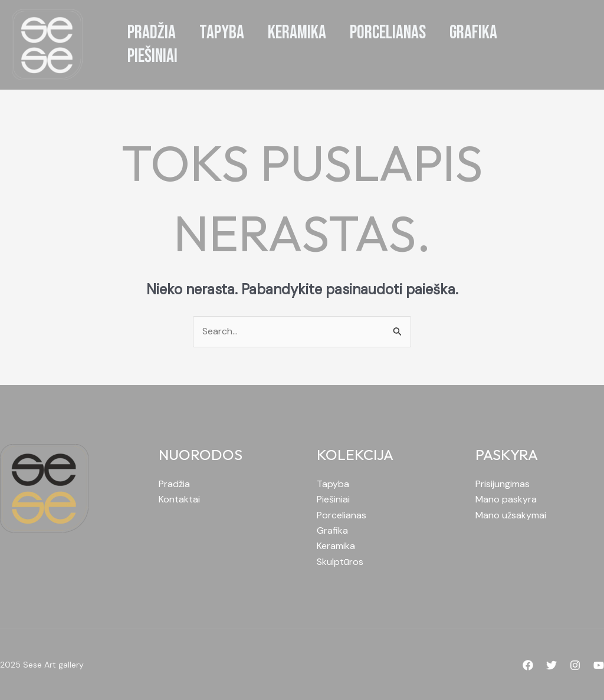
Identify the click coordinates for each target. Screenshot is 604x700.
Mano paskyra (506, 499)
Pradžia (174, 484)
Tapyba (333, 484)
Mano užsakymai (511, 515)
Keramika (336, 546)
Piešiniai (333, 499)
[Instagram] (575, 665)
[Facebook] (528, 665)
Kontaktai (179, 499)
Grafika (332, 530)
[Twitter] (552, 665)
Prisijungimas (503, 484)
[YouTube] (599, 665)
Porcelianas (342, 515)
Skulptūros (340, 562)
